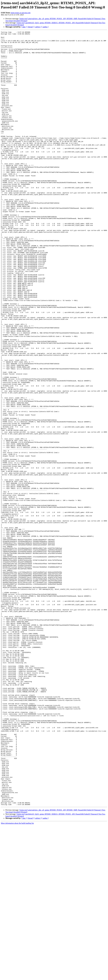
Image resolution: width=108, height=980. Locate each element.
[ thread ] (30, 27)
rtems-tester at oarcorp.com (20, 13)
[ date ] (24, 27)
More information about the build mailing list (17, 978)
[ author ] (45, 27)
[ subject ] (38, 27)
